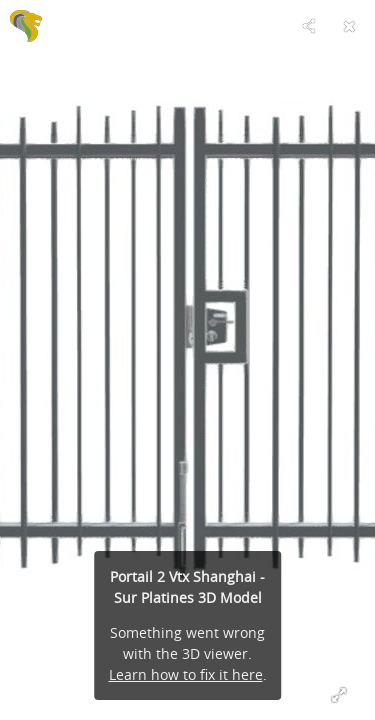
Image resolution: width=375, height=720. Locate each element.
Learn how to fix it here (186, 674)
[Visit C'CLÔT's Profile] (26, 26)
